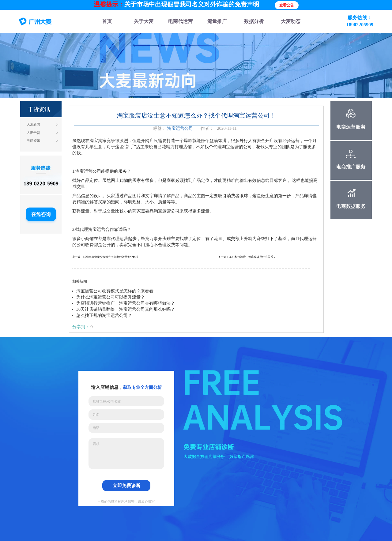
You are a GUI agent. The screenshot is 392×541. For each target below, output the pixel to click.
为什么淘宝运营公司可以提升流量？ (111, 297)
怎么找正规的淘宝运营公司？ (104, 316)
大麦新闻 (33, 124)
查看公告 (287, 5)
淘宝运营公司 (180, 128)
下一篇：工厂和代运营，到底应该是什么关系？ (247, 257)
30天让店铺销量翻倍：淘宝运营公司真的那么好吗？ (126, 309)
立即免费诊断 (126, 485)
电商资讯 (33, 141)
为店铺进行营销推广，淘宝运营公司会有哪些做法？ (126, 303)
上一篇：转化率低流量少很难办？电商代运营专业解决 (105, 257)
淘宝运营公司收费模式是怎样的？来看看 (115, 291)
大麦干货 (33, 133)
